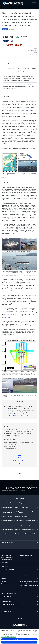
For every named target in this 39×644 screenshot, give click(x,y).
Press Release (9, 487)
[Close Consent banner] (37, 630)
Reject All (19, 642)
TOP (3, 487)
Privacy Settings (19, 639)
